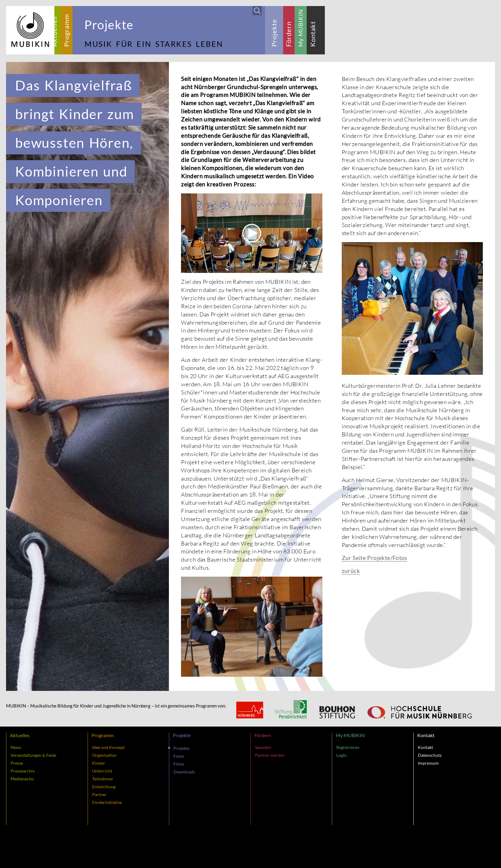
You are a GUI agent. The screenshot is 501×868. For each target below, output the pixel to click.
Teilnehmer (103, 779)
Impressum (428, 763)
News (16, 747)
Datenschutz (430, 755)
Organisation (104, 755)
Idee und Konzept (108, 747)
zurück (351, 571)
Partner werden (270, 755)
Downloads (184, 772)
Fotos (179, 756)
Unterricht (102, 771)
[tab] (54, 30)
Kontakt (425, 747)
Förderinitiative (107, 802)
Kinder (99, 763)
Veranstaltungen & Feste (33, 755)
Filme (179, 764)
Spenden (263, 747)
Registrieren (348, 747)
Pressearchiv (23, 771)
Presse (17, 763)
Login (341, 755)
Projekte (181, 748)
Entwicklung (104, 787)
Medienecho (22, 779)
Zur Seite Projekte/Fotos (375, 558)
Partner (99, 794)
